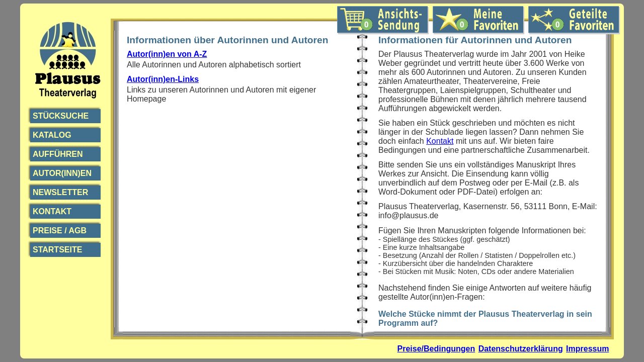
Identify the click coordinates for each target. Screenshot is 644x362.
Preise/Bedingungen (436, 349)
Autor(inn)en (62, 173)
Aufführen (58, 154)
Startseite (57, 250)
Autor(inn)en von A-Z (167, 54)
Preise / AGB (60, 231)
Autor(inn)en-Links (163, 79)
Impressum (587, 349)
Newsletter (60, 192)
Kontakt (52, 211)
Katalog (52, 135)
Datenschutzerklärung (521, 349)
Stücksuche (61, 116)
